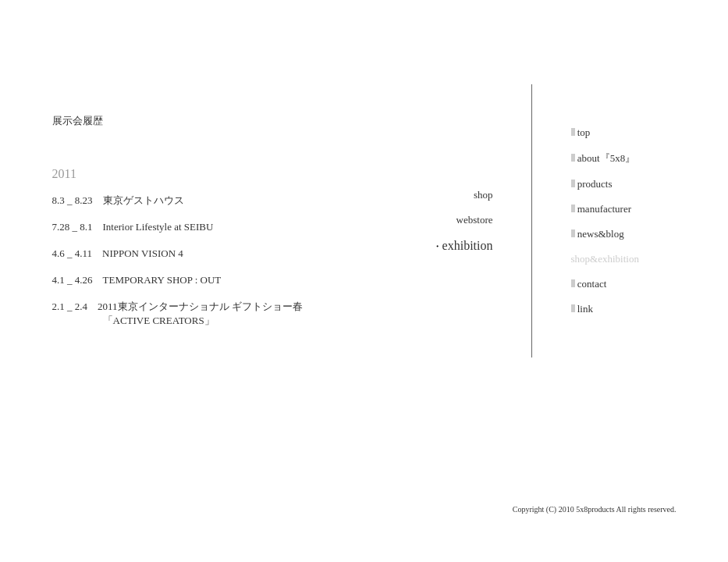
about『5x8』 (605, 158)
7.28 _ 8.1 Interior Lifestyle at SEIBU (133, 227)
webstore (475, 220)
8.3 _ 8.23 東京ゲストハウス (118, 200)
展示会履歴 (78, 121)
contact (591, 284)
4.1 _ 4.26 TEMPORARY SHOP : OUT (137, 280)
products (594, 184)
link (584, 309)
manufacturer (604, 209)
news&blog (600, 234)
